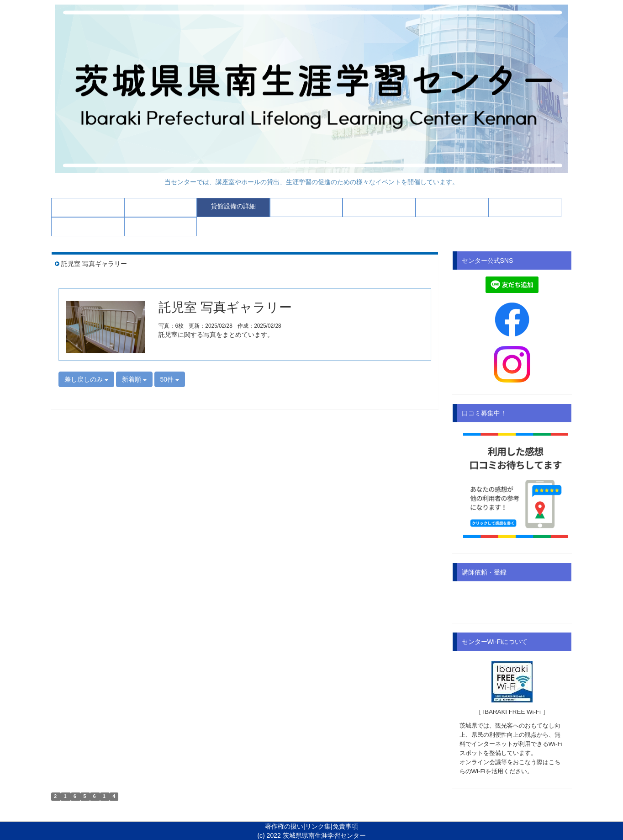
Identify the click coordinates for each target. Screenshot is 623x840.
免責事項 (345, 826)
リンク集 (318, 826)
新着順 (134, 379)
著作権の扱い (284, 826)
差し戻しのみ (86, 379)
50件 (170, 379)
